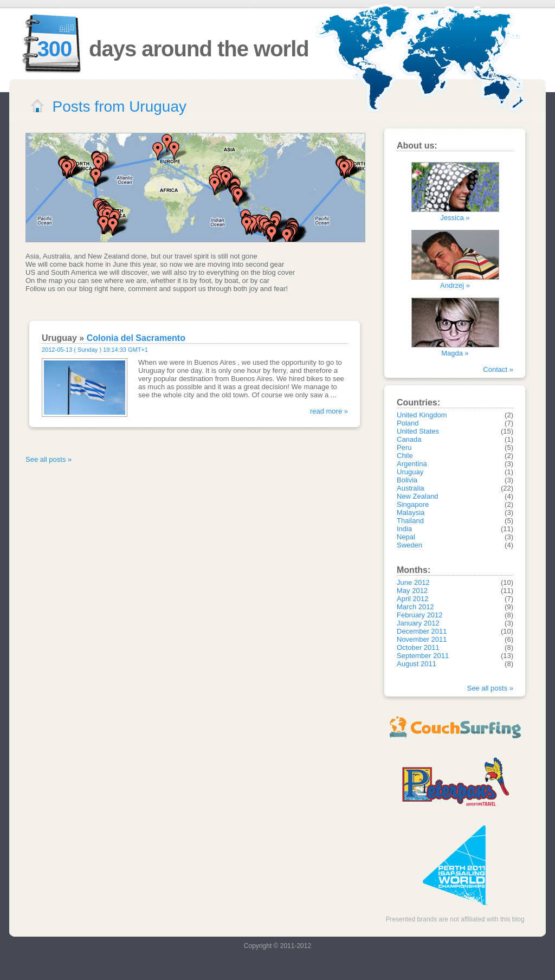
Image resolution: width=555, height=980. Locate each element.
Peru (404, 447)
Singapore (413, 504)
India (404, 529)
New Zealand (418, 496)
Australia (411, 488)
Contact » (498, 369)
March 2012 (415, 607)
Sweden (409, 545)
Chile (405, 456)
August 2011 (417, 664)
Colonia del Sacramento (136, 338)
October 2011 (418, 647)
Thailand (410, 521)
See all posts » (49, 459)
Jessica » (455, 218)
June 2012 (413, 582)
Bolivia (407, 480)
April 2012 (413, 599)
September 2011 (423, 656)
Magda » (455, 353)
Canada (409, 439)
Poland (408, 423)
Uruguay (410, 472)
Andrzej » (455, 285)
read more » (329, 411)
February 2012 (420, 615)
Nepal (406, 537)
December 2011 (422, 631)
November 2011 (422, 639)
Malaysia (411, 512)
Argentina (412, 464)
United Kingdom (422, 415)
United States (418, 431)
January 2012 (418, 623)
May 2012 (412, 591)
